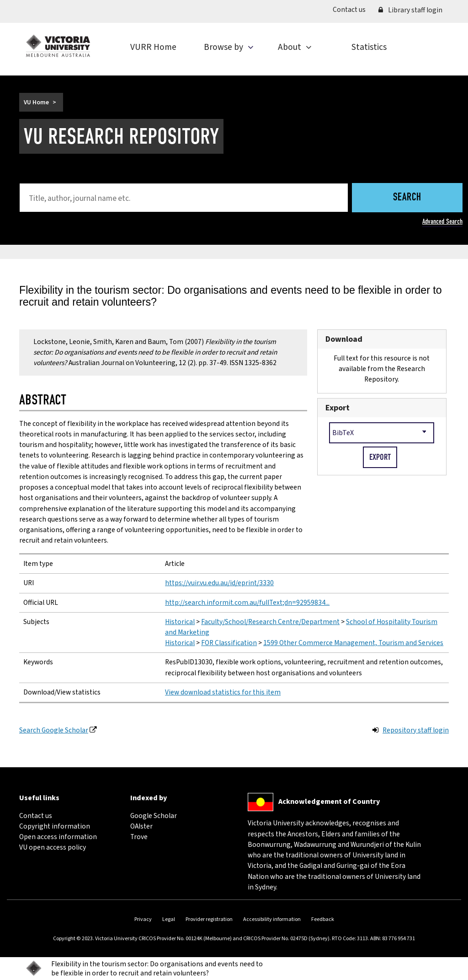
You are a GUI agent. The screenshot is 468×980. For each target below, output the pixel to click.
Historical (180, 622)
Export (338, 408)
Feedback (323, 919)
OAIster (141, 826)
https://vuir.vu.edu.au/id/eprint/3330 (219, 583)
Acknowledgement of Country (329, 802)
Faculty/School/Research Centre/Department (270, 622)
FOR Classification (229, 643)
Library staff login (410, 10)
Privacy (143, 919)
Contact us (352, 9)
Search (407, 198)
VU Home (36, 102)
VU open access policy (53, 847)
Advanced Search (442, 221)
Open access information (58, 837)
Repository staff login (416, 730)
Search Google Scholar (54, 730)
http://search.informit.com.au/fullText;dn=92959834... (247, 603)
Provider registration (209, 919)
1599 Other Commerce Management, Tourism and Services (353, 643)
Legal (169, 919)
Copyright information (55, 826)
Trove (139, 837)
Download (344, 339)
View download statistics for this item (223, 692)
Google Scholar (154, 816)
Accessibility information (272, 919)
